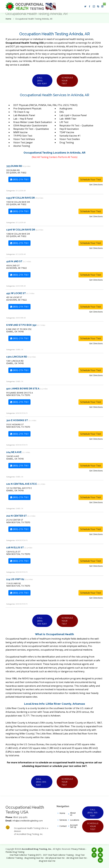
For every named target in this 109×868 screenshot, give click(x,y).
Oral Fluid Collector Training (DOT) (25, 855)
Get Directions (96, 184)
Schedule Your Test (67, 81)
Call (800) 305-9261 (42, 81)
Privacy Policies (78, 849)
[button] (85, 6)
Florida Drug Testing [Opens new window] (15, 852)
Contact (63, 826)
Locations (75, 820)
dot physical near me (55, 858)
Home (8, 19)
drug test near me (47, 861)
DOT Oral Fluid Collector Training (58, 855)
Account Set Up (74, 826)
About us (73, 814)
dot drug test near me (76, 858)
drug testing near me (34, 858)
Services (63, 820)
